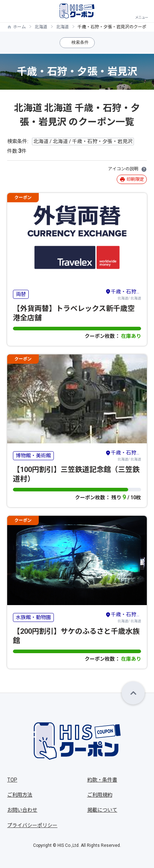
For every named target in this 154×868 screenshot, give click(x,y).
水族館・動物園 (33, 617)
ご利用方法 (20, 795)
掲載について (102, 810)
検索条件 (80, 42)
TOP (12, 780)
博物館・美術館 (33, 456)
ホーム (19, 27)
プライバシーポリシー (32, 825)
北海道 (41, 27)
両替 (21, 294)
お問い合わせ (22, 810)
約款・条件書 (102, 780)
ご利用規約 (100, 795)
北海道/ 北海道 (123, 294)
